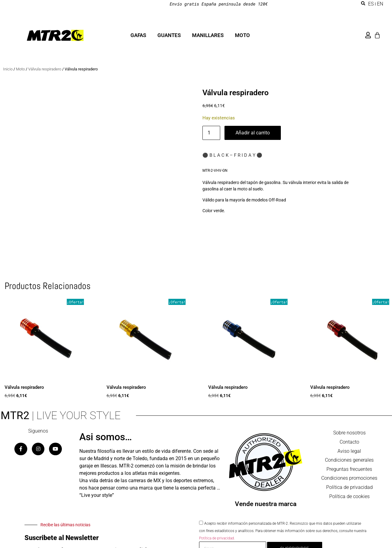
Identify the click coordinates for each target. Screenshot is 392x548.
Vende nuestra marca (266, 504)
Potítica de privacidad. (217, 538)
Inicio (8, 69)
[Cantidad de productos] (211, 133)
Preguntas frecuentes (349, 470)
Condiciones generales (349, 461)
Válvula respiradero (45, 69)
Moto (20, 69)
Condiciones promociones (349, 479)
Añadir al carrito (253, 133)
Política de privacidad (349, 488)
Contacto (349, 442)
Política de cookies (349, 497)
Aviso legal (349, 451)
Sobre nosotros (349, 433)
